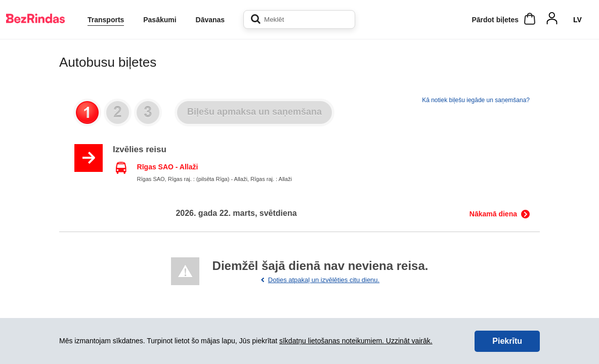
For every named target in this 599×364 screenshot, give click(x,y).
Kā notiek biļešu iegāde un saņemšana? (476, 100)
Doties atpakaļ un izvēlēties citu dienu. (324, 280)
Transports (106, 20)
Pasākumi (160, 20)
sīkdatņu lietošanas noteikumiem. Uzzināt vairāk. (356, 341)
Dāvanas (210, 20)
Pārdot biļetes (495, 20)
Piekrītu (507, 341)
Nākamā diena (493, 214)
